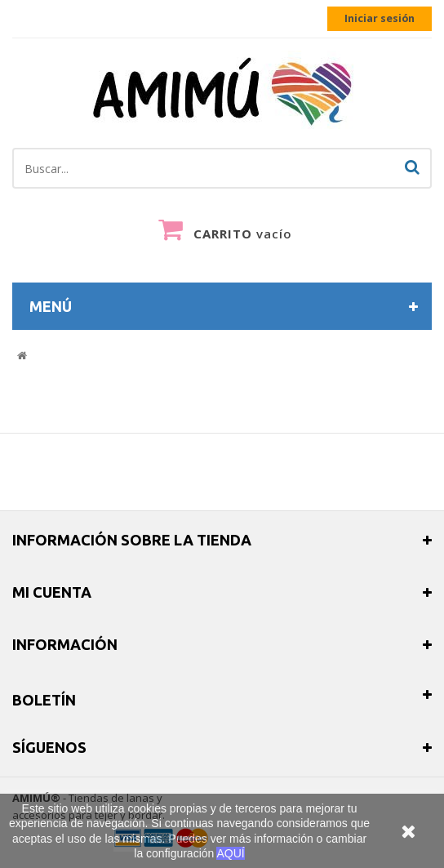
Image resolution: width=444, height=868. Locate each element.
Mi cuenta (52, 592)
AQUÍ (230, 853)
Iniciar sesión (380, 18)
